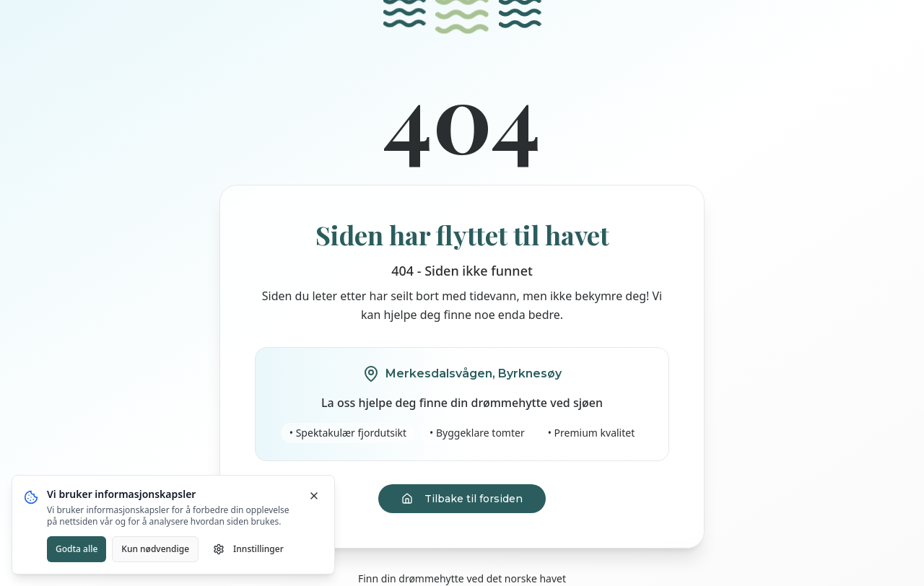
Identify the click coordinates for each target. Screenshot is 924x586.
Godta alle (77, 549)
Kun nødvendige (155, 549)
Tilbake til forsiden (462, 499)
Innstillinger (248, 549)
